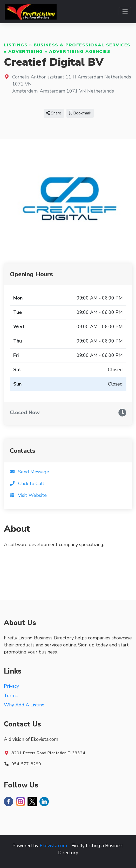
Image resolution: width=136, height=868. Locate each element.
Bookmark (80, 113)
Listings (16, 45)
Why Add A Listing (24, 705)
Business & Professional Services (82, 45)
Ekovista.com (53, 846)
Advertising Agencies (80, 52)
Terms (11, 695)
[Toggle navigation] (125, 12)
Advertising (26, 52)
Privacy (11, 686)
